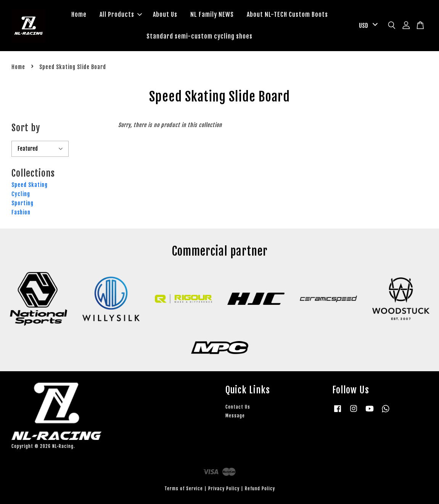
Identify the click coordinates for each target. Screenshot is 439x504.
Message (235, 416)
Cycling (21, 194)
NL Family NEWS (212, 14)
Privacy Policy (224, 489)
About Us (165, 14)
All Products (121, 14)
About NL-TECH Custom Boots (287, 14)
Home (79, 14)
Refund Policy (260, 489)
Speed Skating (30, 185)
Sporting (23, 203)
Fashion (21, 212)
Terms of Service (184, 489)
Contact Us (238, 407)
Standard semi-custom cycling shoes (199, 36)
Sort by (26, 128)
